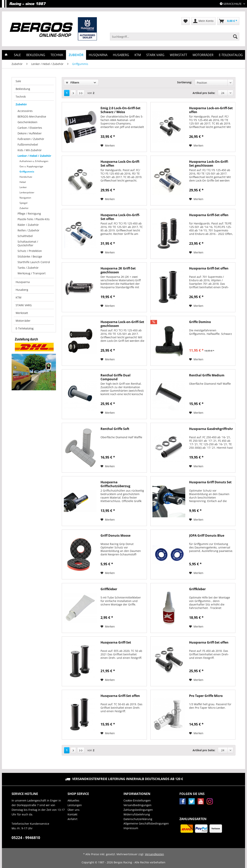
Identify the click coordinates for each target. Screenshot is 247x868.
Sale (18, 81)
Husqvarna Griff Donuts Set (210, 482)
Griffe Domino (200, 322)
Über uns (74, 810)
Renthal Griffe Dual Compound (115, 377)
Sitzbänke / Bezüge (30, 256)
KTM (19, 297)
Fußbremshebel (28, 145)
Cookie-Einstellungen (137, 800)
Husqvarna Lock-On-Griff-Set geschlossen (209, 164)
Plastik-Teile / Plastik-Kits (34, 219)
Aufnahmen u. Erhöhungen (34, 161)
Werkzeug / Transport (32, 273)
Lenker (23, 187)
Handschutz (26, 177)
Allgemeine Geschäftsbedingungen (146, 823)
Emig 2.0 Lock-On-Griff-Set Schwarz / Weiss (121, 110)
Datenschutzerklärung (138, 819)
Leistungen (75, 805)
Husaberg (22, 290)
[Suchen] (235, 37)
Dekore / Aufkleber (30, 133)
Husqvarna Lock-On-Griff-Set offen (120, 164)
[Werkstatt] (178, 55)
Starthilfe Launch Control (34, 262)
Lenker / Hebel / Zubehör (34, 156)
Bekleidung (23, 89)
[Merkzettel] (186, 21)
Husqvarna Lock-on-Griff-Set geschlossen (122, 324)
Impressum (131, 828)
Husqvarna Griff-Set (116, 642)
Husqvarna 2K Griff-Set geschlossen (118, 270)
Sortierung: (185, 82)
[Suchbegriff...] (175, 37)
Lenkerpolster (27, 192)
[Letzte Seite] (81, 93)
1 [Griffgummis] (67, 93)
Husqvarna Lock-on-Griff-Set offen (211, 110)
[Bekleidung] (36, 55)
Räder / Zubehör (28, 225)
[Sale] (17, 55)
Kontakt (72, 814)
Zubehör (21, 104)
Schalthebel (25, 236)
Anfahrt (72, 819)
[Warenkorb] (228, 21)
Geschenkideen (27, 122)
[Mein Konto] (203, 21)
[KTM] (138, 55)
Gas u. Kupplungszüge (31, 166)
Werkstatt (22, 313)
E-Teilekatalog (25, 328)
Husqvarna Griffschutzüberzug (115, 484)
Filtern (73, 82)
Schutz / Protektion (30, 251)
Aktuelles (73, 800)
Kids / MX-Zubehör (30, 150)
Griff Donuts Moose (115, 536)
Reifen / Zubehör (28, 230)
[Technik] (57, 55)
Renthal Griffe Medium (207, 375)
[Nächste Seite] (73, 93)
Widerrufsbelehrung (137, 814)
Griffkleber (109, 589)
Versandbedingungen (137, 805)
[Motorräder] (203, 55)
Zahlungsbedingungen (138, 810)
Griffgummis (27, 172)
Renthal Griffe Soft (115, 429)
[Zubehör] (76, 55)
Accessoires (25, 111)
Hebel (23, 182)
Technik (21, 97)
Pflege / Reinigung (29, 214)
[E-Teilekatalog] (231, 55)
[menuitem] (175, 38)
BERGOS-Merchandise (32, 116)
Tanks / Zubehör (28, 268)
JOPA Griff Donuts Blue (207, 536)
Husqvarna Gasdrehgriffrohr (211, 429)
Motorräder (23, 321)
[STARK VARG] (155, 55)
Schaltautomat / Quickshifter (28, 243)
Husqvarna (23, 282)
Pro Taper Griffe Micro (206, 696)
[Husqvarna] (98, 55)
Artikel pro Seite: (204, 93)
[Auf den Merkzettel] (108, 146)
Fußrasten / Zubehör (31, 139)
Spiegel (23, 203)
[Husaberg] (121, 55)
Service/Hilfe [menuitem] (231, 4)
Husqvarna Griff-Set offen (209, 215)
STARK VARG (24, 305)
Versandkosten (154, 854)
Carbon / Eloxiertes (30, 128)
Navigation (25, 198)
